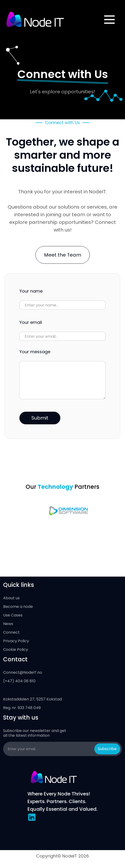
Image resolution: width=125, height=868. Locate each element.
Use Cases (13, 615)
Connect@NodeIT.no (23, 673)
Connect (11, 632)
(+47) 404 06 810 (19, 681)
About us (11, 598)
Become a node (18, 607)
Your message (35, 352)
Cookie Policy (16, 650)
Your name (31, 291)
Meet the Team (63, 255)
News (8, 624)
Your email (31, 322)
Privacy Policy (16, 641)
